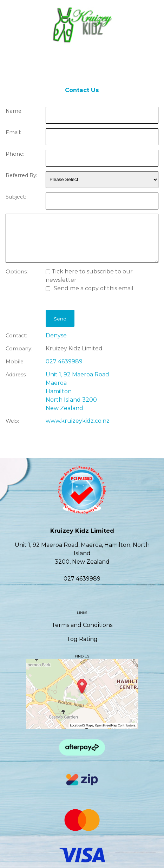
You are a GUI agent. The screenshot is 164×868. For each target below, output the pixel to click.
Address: (16, 375)
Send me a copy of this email (90, 288)
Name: (14, 111)
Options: (17, 272)
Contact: (16, 336)
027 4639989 (64, 361)
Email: (13, 132)
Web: (12, 421)
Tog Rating (82, 639)
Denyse (56, 335)
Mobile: (15, 362)
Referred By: (21, 175)
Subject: (16, 197)
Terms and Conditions (82, 625)
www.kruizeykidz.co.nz (78, 421)
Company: (19, 349)
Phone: (15, 154)
